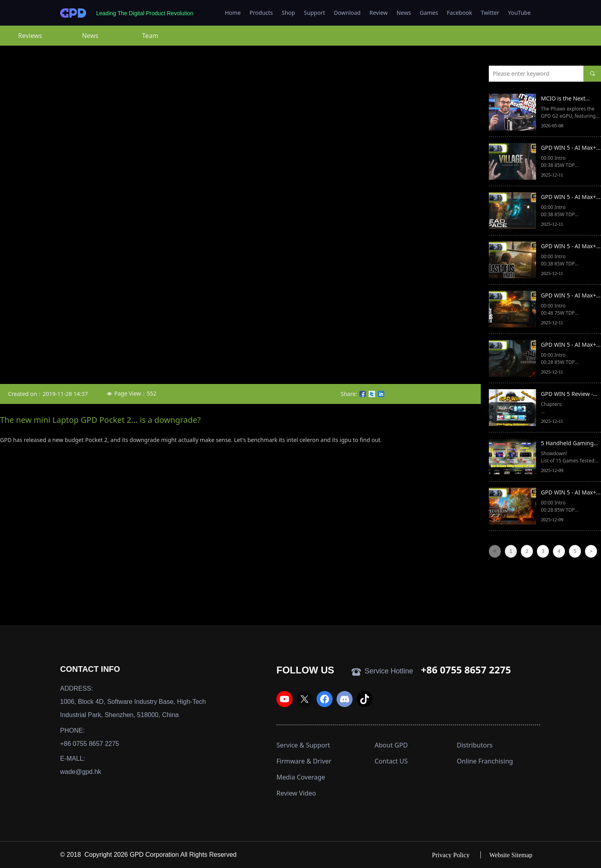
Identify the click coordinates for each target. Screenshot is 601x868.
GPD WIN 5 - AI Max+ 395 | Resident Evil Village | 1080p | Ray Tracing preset (569, 148)
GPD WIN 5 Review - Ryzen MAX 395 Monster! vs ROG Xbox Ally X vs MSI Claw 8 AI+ (570, 394)
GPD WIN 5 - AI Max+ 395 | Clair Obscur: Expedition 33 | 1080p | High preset (570, 493)
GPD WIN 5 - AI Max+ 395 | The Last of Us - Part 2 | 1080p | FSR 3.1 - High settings (569, 296)
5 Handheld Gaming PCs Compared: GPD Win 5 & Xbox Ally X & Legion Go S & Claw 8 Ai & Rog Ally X (569, 444)
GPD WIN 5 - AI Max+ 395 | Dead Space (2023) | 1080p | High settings (569, 197)
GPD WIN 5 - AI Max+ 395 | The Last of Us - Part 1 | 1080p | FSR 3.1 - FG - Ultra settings (571, 247)
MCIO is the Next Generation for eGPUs (570, 99)
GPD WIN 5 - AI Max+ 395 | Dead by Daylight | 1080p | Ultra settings (569, 345)
